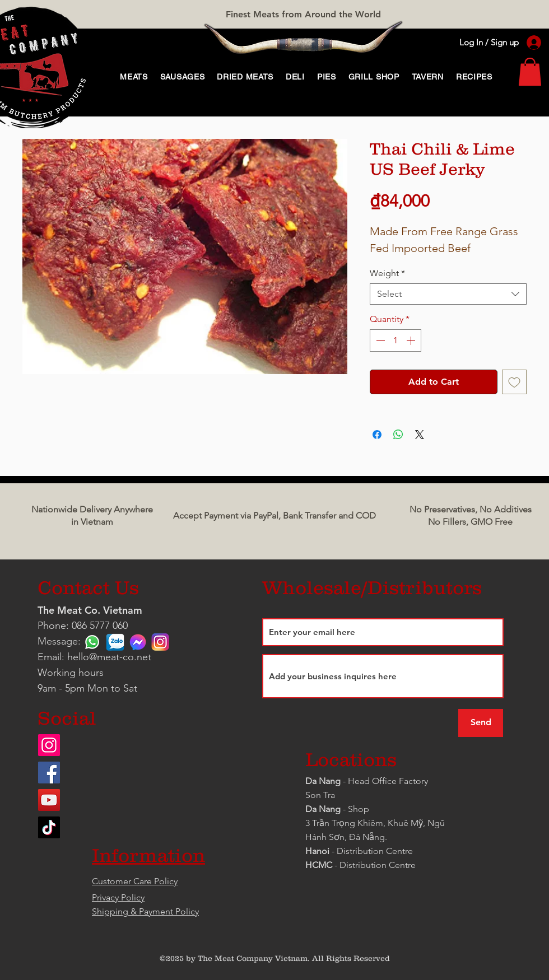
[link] (530, 72)
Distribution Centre (378, 865)
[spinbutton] (396, 340)
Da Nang (324, 781)
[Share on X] (420, 435)
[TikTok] (49, 827)
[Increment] (412, 340)
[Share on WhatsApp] (398, 435)
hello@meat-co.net (109, 657)
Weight (387, 273)
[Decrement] (379, 340)
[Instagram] (49, 745)
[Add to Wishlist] (514, 382)
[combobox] (448, 294)
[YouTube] (49, 800)
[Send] (481, 723)
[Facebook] (49, 773)
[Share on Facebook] (377, 435)
